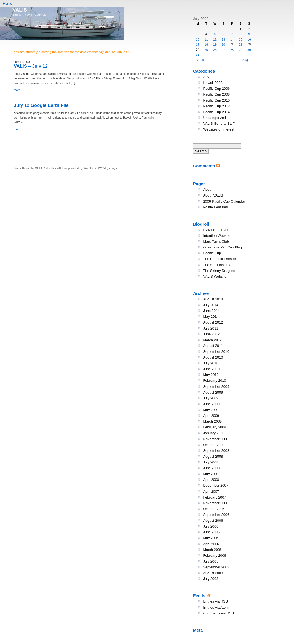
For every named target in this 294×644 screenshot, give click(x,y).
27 (223, 50)
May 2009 (211, 410)
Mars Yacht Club (216, 241)
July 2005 (211, 561)
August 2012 (213, 322)
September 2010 (216, 352)
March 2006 (212, 550)
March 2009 (212, 421)
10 (197, 39)
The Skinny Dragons (219, 271)
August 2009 (213, 392)
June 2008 (211, 468)
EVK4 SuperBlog (216, 230)
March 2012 (212, 340)
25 (206, 50)
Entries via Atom (216, 607)
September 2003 (216, 567)
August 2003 (213, 573)
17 (197, 44)
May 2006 (211, 538)
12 (215, 39)
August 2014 (213, 299)
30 (249, 50)
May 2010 (211, 375)
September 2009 (216, 387)
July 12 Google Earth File (41, 105)
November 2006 (216, 503)
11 (206, 39)
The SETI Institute (217, 265)
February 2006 (214, 556)
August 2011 (213, 346)
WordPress (90, 168)
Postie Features (215, 207)
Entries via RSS (215, 601)
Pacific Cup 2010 (216, 100)
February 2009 (214, 427)
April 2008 (211, 480)
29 (240, 50)
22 (240, 44)
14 (232, 39)
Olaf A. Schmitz (45, 168)
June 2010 (211, 369)
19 (215, 44)
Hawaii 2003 (213, 83)
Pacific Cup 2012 (216, 106)
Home (7, 3)
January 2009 (214, 433)
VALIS (20, 10)
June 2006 (211, 532)
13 (223, 39)
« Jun (200, 60)
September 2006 (216, 515)
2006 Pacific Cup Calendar (224, 201)
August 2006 (213, 520)
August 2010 (213, 357)
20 (223, 44)
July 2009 (211, 398)
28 (232, 50)
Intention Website (217, 236)
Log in (114, 168)
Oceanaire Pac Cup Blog (222, 247)
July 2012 (211, 328)
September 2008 (216, 451)
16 (249, 39)
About (208, 190)
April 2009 (211, 416)
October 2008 (214, 445)
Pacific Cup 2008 (216, 94)
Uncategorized (214, 118)
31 (197, 55)
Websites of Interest (219, 129)
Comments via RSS (218, 613)
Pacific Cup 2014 (216, 112)
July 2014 (211, 305)
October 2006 (214, 509)
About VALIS (213, 195)
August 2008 (213, 456)
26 (215, 50)
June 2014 (211, 311)
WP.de (103, 168)
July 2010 (211, 363)
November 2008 (216, 439)
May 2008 (211, 474)
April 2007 (211, 491)
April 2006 (211, 544)
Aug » (246, 60)
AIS (206, 77)
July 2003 (211, 579)
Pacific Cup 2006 (216, 88)
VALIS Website (215, 276)
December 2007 (216, 485)
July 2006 (211, 526)
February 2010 (214, 381)
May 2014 (211, 316)
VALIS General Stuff (219, 124)
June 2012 (211, 334)
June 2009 (211, 404)
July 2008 (211, 462)
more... (18, 90)
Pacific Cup (212, 253)
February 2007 (214, 497)
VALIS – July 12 (31, 66)
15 (240, 39)
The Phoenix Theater (219, 259)
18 (206, 44)
